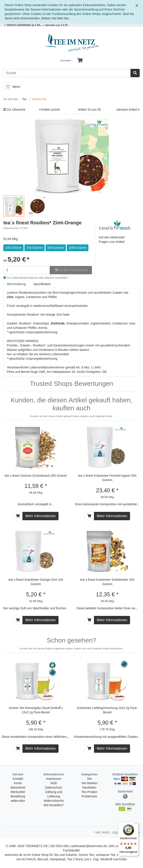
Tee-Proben (89, 792)
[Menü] (136, 825)
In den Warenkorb (71, 270)
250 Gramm (35, 248)
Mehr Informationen (41, 516)
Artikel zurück (49, 110)
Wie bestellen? (54, 805)
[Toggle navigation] (8, 87)
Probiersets (89, 796)
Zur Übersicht (14, 110)
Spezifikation (42, 284)
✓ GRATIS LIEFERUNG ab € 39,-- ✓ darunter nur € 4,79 (36, 25)
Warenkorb (18, 787)
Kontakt (18, 779)
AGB (54, 783)
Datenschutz (54, 787)
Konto (18, 783)
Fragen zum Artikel (112, 242)
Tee (89, 779)
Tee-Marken (89, 783)
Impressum (54, 779)
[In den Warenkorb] (18, 516)
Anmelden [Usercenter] (66, 60)
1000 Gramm (78, 248)
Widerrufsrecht (54, 801)
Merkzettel (18, 792)
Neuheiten (89, 787)
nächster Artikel (128, 110)
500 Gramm (56, 248)
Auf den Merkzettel (112, 237)
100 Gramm (13, 248)
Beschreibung (16, 284)
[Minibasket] (80, 60)
